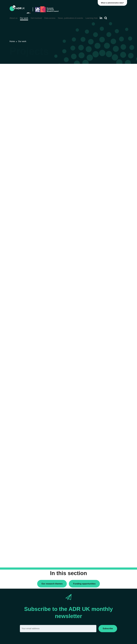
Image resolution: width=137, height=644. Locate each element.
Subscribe (108, 629)
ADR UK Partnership (106, 142)
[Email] (58, 629)
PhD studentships (105, 86)
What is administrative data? (113, 3)
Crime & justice (104, 208)
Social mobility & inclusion (108, 228)
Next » (85, 80)
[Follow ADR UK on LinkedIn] (101, 18)
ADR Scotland (103, 137)
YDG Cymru (102, 157)
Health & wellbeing (105, 219)
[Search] (106, 18)
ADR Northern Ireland (106, 133)
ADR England (103, 129)
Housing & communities (107, 223)
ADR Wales (102, 146)
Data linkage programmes (108, 81)
